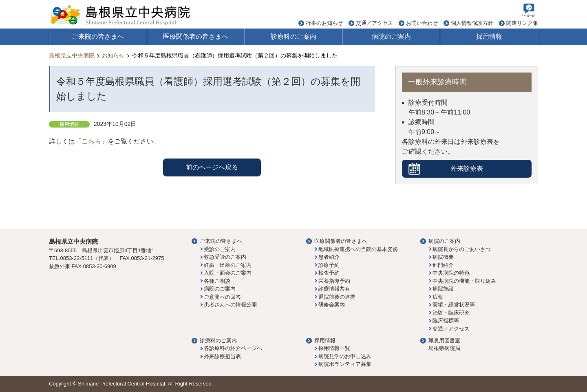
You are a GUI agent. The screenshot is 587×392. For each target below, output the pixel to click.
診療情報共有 (334, 289)
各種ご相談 (217, 281)
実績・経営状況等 (454, 305)
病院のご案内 (391, 36)
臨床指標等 (446, 320)
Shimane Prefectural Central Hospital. (122, 384)
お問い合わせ (422, 23)
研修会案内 (332, 305)
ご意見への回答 (222, 297)
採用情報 (489, 36)
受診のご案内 (220, 249)
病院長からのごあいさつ (462, 249)
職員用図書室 (444, 340)
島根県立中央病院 (72, 55)
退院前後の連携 (337, 297)
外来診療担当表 (222, 356)
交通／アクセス (374, 23)
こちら (91, 141)
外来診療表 (467, 168)
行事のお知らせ (324, 23)
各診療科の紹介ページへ (233, 348)
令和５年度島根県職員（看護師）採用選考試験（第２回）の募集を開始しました (235, 55)
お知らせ (113, 55)
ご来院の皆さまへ (98, 36)
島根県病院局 (444, 348)
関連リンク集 (522, 23)
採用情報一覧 (334, 348)
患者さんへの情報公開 (230, 305)
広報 (438, 297)
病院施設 (443, 289)
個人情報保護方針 (472, 23)
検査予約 (329, 273)
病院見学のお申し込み (345, 356)
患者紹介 (329, 257)
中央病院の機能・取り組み (464, 281)
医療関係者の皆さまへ (196, 36)
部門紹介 (443, 265)
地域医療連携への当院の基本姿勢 (358, 249)
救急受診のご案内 (225, 257)
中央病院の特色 (451, 273)
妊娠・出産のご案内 (228, 265)
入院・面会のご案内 (228, 273)
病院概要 (443, 257)
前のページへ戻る (212, 167)
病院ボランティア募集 (345, 364)
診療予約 (329, 265)
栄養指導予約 (334, 281)
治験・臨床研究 (451, 313)
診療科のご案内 (293, 36)
